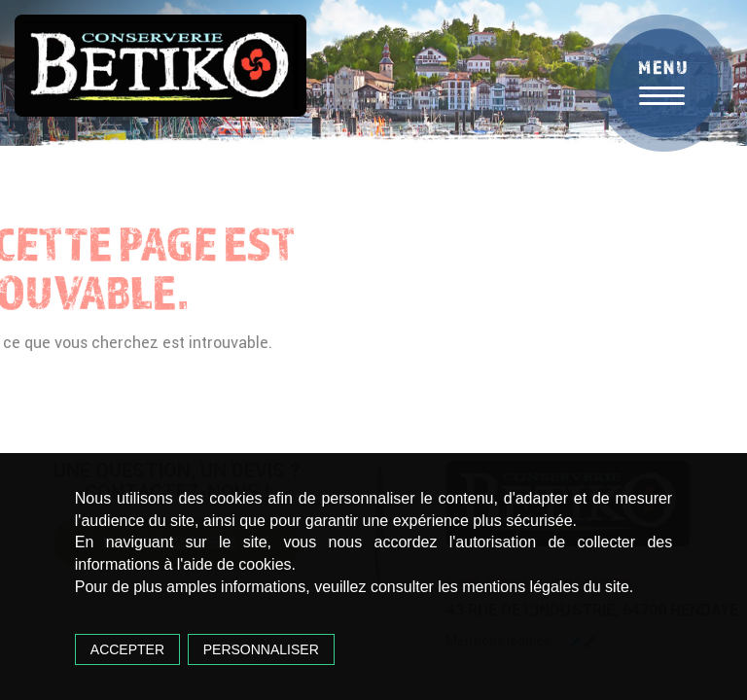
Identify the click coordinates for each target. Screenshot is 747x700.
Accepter (127, 649)
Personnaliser (261, 649)
